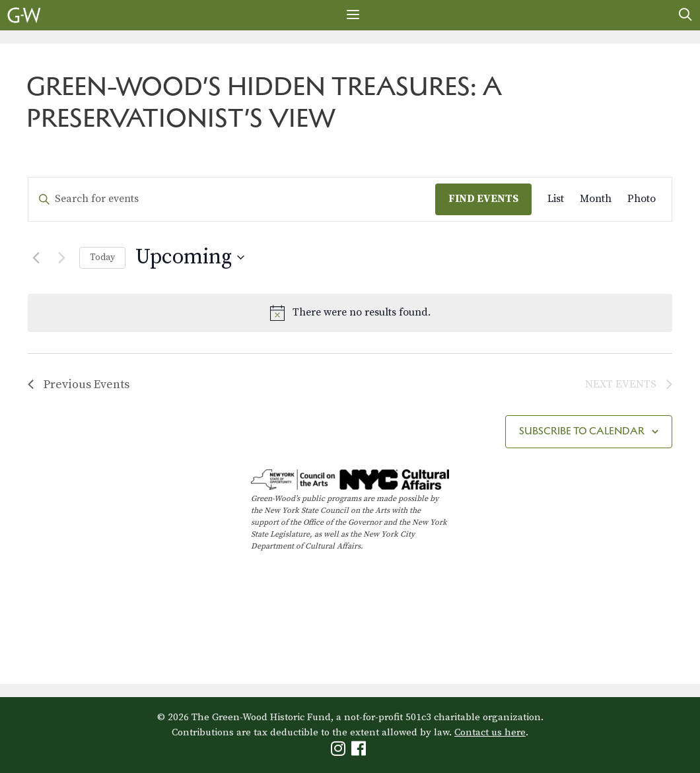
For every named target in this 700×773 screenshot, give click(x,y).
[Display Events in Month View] (596, 199)
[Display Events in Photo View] (642, 199)
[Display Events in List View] (556, 199)
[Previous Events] (36, 257)
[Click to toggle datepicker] (190, 258)
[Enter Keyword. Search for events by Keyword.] (232, 199)
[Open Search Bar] (685, 15)
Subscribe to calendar (582, 431)
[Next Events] (61, 257)
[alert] (350, 313)
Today (102, 257)
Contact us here (490, 732)
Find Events (483, 199)
